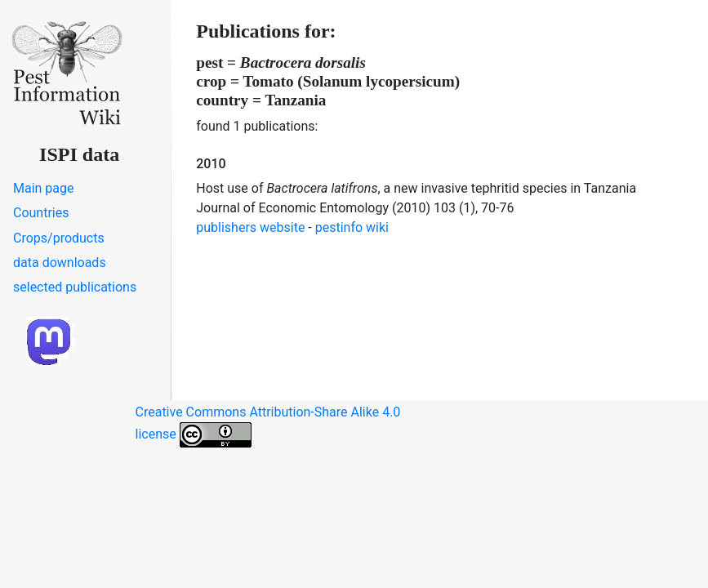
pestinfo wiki (352, 227)
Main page (44, 188)
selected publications (75, 287)
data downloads (60, 263)
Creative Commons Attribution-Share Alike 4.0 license (268, 426)
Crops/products (59, 238)
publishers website (250, 227)
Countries (41, 213)
